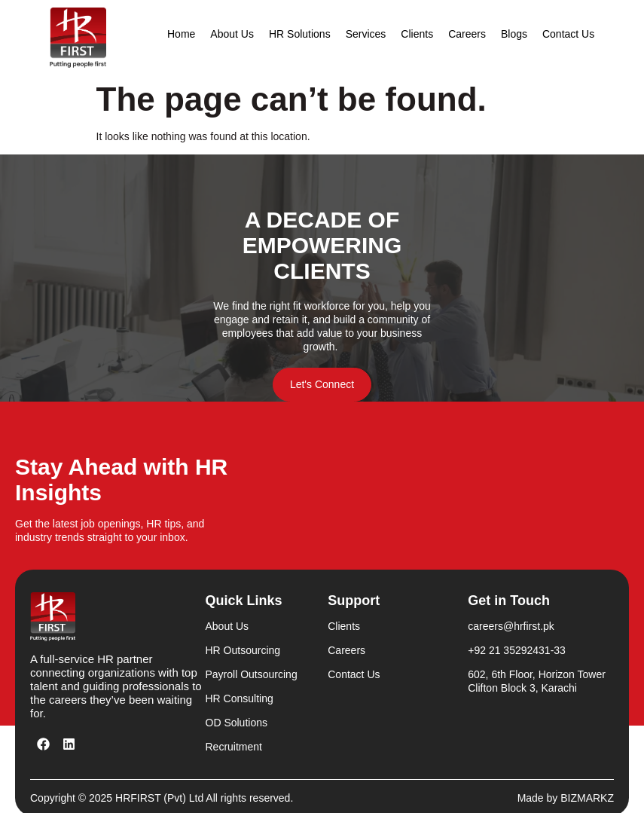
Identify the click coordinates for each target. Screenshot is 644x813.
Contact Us (568, 34)
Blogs (514, 34)
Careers (467, 34)
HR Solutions (300, 34)
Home (181, 34)
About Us (232, 34)
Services (366, 34)
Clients (417, 34)
